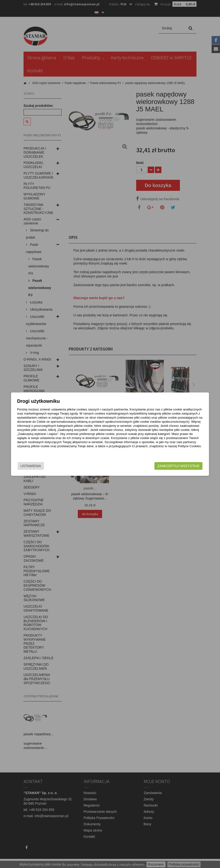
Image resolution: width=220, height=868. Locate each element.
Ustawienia (42, 466)
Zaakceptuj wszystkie (168, 466)
